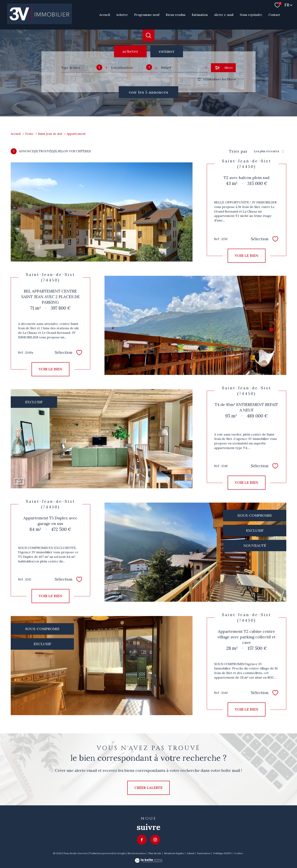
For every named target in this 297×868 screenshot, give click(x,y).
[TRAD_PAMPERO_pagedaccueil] (40, 23)
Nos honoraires (137, 853)
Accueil (105, 15)
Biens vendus (176, 15)
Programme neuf (147, 15)
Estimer (167, 51)
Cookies (238, 853)
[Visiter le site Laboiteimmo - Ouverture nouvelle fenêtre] (148, 861)
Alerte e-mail (224, 15)
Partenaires (204, 853)
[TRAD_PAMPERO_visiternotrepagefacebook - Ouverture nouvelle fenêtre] (142, 840)
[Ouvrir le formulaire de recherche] (223, 68)
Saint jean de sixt (50, 134)
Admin (191, 853)
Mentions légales (174, 853)
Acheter (122, 15)
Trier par (238, 151)
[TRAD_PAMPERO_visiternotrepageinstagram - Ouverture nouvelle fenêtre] (155, 840)
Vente (29, 134)
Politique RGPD (222, 853)
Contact (274, 15)
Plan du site (155, 853)
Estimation (200, 15)
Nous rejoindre (251, 15)
